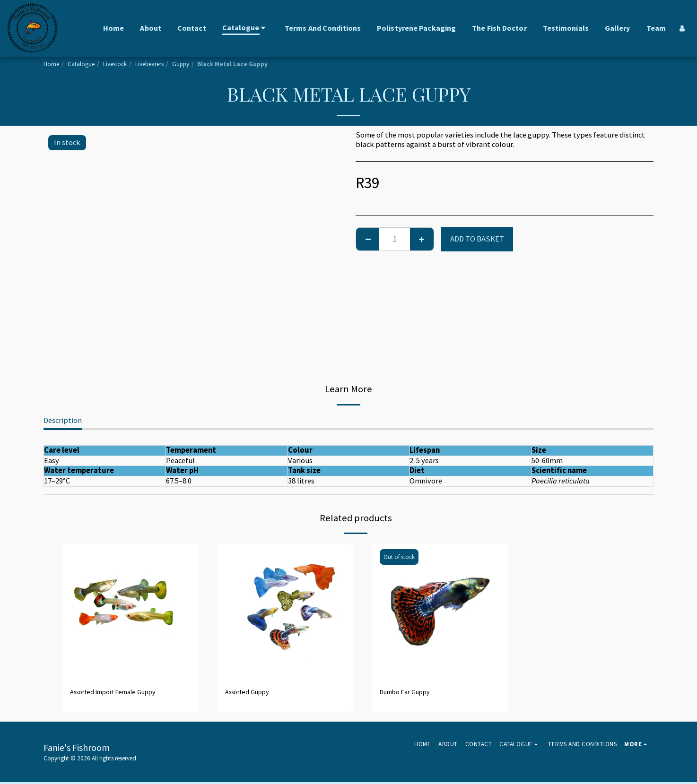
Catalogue (81, 64)
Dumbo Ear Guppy (410, 693)
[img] (131, 612)
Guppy (181, 64)
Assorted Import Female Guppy (122, 693)
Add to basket (477, 239)
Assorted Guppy (252, 693)
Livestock (115, 64)
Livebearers (149, 64)
